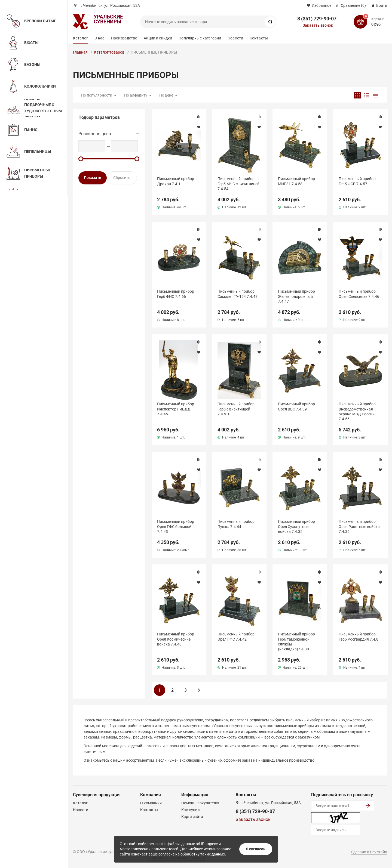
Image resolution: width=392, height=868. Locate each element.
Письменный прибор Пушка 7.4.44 (236, 524)
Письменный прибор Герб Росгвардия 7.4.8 (359, 637)
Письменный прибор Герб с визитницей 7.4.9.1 (236, 409)
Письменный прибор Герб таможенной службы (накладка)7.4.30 (296, 642)
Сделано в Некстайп (369, 852)
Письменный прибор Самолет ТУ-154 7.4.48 (238, 294)
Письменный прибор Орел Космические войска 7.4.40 (176, 639)
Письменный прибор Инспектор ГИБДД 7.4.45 (176, 409)
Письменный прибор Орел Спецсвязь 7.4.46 (359, 294)
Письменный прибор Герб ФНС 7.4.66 (176, 294)
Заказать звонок (318, 25)
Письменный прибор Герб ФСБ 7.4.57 (357, 181)
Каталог (80, 38)
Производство (124, 38)
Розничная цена (95, 134)
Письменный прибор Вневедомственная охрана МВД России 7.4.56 (357, 411)
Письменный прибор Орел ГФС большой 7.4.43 (176, 526)
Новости (235, 38)
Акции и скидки (158, 38)
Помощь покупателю (200, 803)
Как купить (191, 810)
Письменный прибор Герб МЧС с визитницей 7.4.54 (238, 184)
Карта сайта (192, 817)
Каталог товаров (109, 52)
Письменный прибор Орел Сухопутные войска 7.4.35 (296, 526)
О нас (99, 38)
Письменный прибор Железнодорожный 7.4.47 (296, 296)
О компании (151, 803)
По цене (166, 95)
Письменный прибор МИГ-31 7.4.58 (296, 181)
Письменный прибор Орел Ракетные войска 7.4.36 (359, 526)
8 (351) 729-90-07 (317, 19)
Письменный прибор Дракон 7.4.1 (176, 181)
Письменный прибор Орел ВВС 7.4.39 (296, 406)
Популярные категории (200, 38)
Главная (80, 52)
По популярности (97, 95)
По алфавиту (136, 95)
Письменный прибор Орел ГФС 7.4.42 (236, 637)
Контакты (259, 38)
